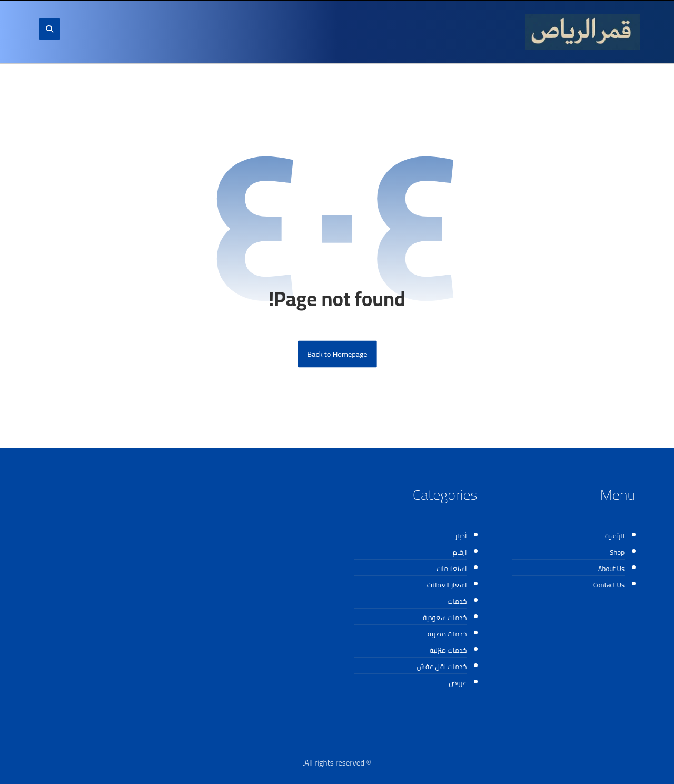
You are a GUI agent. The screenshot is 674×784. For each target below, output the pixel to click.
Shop (617, 552)
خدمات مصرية (447, 634)
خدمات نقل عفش (442, 667)
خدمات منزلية (448, 650)
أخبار (461, 536)
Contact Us (609, 585)
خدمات (457, 601)
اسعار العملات (447, 585)
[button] (49, 29)
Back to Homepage (337, 354)
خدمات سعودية (445, 618)
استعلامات (452, 569)
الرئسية (615, 536)
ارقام (460, 552)
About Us (611, 569)
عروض (458, 683)
